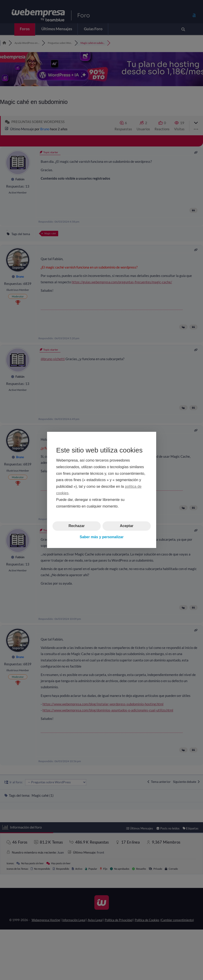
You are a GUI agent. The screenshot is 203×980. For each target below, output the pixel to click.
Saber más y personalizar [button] (101, 537)
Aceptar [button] (127, 526)
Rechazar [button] (76, 526)
